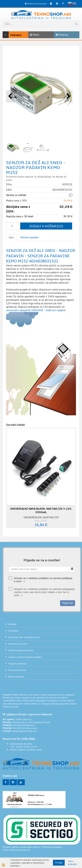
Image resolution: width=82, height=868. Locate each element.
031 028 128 (19, 725)
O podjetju (13, 631)
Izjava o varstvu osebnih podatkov (25, 657)
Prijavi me (68, 603)
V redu (59, 863)
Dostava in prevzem (18, 644)
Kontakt (12, 624)
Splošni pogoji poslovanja (21, 650)
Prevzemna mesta (17, 670)
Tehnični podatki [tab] (29, 237)
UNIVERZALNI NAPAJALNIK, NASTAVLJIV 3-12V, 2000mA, (41, 511)
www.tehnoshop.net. (13, 704)
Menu (35, 35)
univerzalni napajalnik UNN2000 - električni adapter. (36, 310)
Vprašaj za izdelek (16, 195)
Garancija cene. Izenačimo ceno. (24, 637)
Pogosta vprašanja (17, 664)
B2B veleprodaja (16, 677)
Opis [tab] (11, 237)
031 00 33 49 (19, 728)
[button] (68, 96)
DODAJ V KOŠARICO (46, 226)
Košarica (62, 35)
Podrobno (8, 35)
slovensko (70, 4)
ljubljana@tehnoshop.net (24, 731)
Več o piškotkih (72, 863)
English (74, 4)
